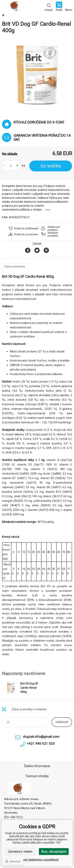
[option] (37, 75)
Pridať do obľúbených (26, 228)
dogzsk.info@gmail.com (41, 737)
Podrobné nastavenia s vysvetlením (37, 860)
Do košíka (51, 166)
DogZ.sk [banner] (15, 7)
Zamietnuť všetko (20, 852)
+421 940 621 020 (41, 743)
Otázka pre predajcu (54, 228)
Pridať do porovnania (26, 234)
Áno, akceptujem (54, 852)
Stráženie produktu (53, 234)
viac (48, 210)
